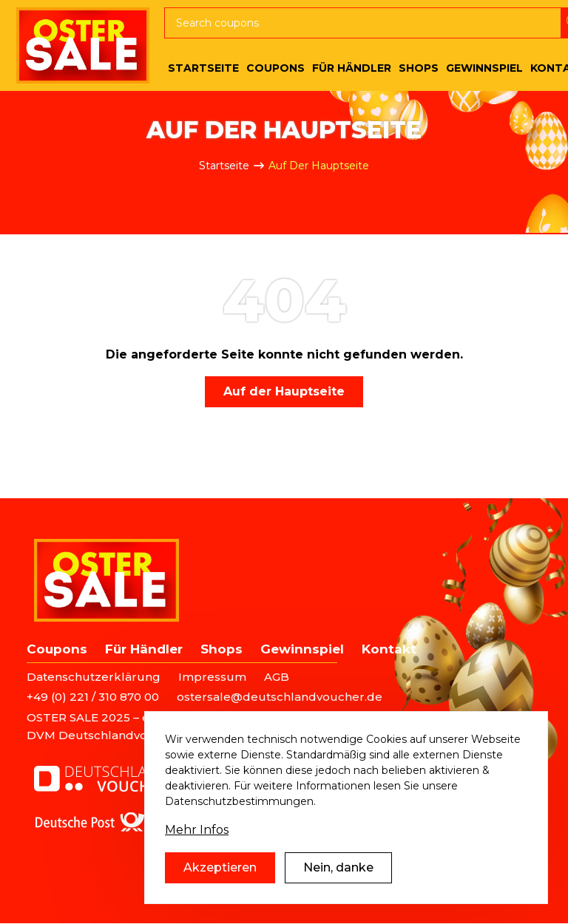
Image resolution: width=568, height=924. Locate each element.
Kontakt (389, 649)
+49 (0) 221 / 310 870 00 (93, 697)
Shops (222, 649)
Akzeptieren (220, 874)
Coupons (57, 649)
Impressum (212, 677)
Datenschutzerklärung (94, 677)
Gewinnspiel (302, 649)
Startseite (224, 166)
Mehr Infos (197, 836)
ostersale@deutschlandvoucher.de (280, 697)
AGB (277, 677)
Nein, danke (338, 874)
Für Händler (144, 649)
